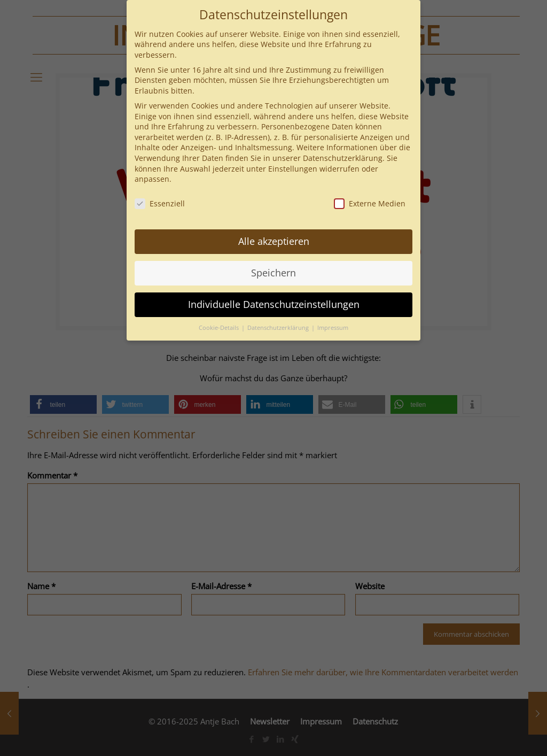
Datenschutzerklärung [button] (279, 328)
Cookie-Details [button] (220, 328)
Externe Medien (370, 203)
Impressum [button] (333, 328)
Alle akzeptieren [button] (274, 241)
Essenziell (160, 203)
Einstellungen (293, 169)
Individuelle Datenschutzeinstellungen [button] (274, 304)
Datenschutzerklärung (343, 158)
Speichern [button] (273, 273)
